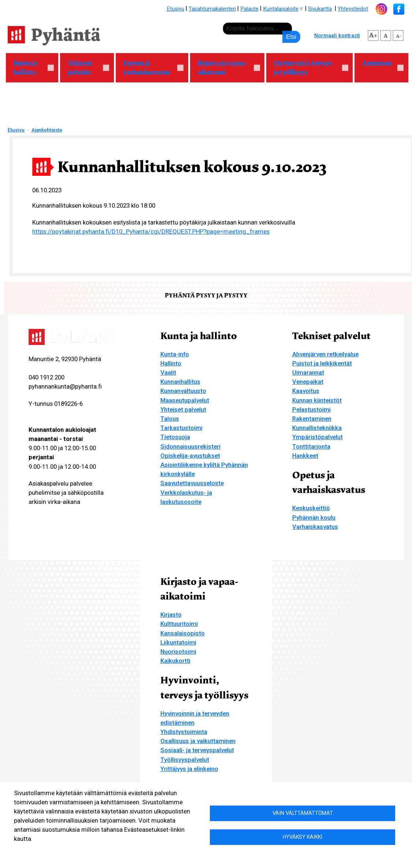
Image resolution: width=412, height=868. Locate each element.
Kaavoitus (306, 391)
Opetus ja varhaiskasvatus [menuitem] (150, 68)
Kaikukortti (175, 661)
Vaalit (168, 372)
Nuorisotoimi (178, 652)
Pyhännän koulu (314, 518)
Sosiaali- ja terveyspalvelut (197, 750)
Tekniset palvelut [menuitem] (85, 68)
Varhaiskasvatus (315, 527)
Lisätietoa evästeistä (39, 850)
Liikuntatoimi (178, 642)
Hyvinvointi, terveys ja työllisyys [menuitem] (307, 68)
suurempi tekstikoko (373, 34)
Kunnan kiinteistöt (317, 400)
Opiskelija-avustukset (190, 456)
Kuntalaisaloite (283, 9)
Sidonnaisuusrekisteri (190, 446)
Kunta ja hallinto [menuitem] (30, 68)
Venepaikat (308, 382)
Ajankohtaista (47, 130)
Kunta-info (175, 354)
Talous (170, 419)
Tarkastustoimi (181, 428)
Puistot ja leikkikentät (322, 363)
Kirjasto (171, 615)
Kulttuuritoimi (179, 624)
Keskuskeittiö (311, 508)
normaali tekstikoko (386, 34)
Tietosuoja (175, 437)
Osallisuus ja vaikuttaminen (198, 741)
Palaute (249, 9)
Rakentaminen (312, 419)
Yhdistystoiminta (184, 732)
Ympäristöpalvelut (318, 437)
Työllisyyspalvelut (185, 760)
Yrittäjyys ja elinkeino (189, 769)
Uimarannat (308, 372)
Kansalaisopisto (183, 633)
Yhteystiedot (353, 9)
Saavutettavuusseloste (192, 483)
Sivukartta (320, 9)
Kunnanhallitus (180, 382)
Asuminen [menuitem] (379, 66)
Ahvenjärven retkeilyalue (325, 354)
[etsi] (257, 29)
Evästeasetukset (91, 850)
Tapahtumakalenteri (212, 9)
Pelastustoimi (311, 409)
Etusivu (175, 9)
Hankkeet (305, 456)
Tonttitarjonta (311, 446)
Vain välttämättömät (303, 813)
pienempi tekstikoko (398, 34)
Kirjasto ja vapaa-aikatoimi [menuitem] (225, 68)
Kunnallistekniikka (317, 428)
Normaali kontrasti (337, 36)
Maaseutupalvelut (185, 400)
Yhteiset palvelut (183, 409)
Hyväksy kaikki (302, 837)
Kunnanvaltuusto (183, 391)
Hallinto (171, 363)
